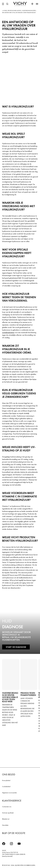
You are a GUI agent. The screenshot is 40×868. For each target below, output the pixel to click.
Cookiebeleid (6, 786)
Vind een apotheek (8, 813)
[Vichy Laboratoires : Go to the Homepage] (20, 4)
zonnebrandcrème (8, 332)
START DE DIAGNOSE (16, 647)
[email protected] (7, 856)
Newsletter (5, 825)
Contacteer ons (7, 807)
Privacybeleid (6, 780)
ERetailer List (6, 819)
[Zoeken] (7, 4)
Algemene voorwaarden (9, 793)
